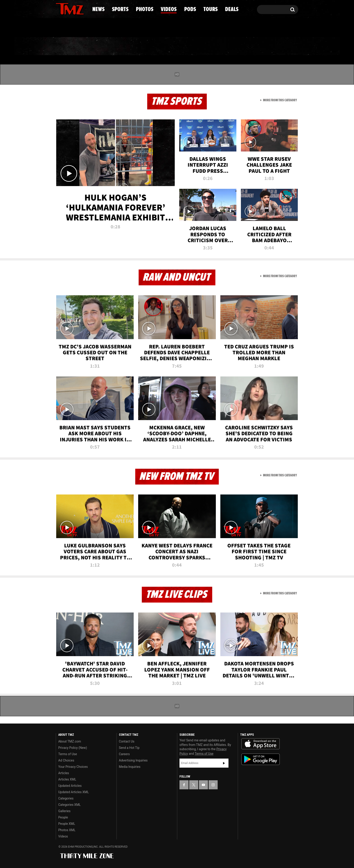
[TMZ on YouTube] (203, 785)
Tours (245, 46)
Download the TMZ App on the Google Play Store (261, 759)
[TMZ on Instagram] (83, 8)
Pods (212, 46)
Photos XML (67, 830)
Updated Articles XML (73, 792)
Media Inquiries (130, 767)
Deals (279, 46)
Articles (64, 773)
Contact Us (127, 741)
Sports (101, 46)
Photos (140, 46)
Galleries (64, 811)
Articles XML (67, 779)
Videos (178, 46)
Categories (66, 798)
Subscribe (224, 763)
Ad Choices (66, 760)
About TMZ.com (70, 741)
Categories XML (69, 805)
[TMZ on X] (66, 8)
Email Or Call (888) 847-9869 (108, 28)
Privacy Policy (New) (73, 748)
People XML (67, 824)
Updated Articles (70, 786)
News (67, 46)
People (63, 817)
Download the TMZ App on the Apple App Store (261, 744)
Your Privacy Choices (73, 767)
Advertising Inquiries (133, 760)
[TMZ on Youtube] (74, 8)
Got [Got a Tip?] (70, 28)
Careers (124, 754)
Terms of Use (68, 754)
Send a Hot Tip (129, 748)
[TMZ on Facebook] (59, 8)
